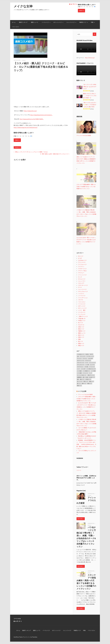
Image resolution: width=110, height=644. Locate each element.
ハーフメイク (82, 296)
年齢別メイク (84, 22)
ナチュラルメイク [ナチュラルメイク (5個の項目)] (81, 365)
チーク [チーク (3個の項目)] (87, 363)
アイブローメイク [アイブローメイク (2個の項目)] (90, 356)
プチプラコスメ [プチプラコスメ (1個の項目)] (80, 367)
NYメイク (81, 256)
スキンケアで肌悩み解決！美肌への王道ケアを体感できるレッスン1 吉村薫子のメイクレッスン (86, 399)
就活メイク (81, 329)
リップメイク (82, 314)
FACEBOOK (80, 458)
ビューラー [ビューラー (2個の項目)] (92, 365)
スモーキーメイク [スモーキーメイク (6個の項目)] (81, 363)
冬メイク (81, 323)
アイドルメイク (82, 264)
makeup (24, 60)
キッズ (80, 277)
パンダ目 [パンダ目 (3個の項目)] (87, 365)
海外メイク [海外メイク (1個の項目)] (86, 381)
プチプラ (81, 300)
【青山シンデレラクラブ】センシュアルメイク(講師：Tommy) (31, 152)
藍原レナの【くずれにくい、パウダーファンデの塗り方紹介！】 (90, 96)
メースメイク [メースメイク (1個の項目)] (85, 373)
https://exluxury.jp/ (90, 58)
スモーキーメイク (83, 285)
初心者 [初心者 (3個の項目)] (87, 377)
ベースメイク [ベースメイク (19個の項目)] (92, 367)
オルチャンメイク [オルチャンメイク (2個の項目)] (81, 360)
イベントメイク (82, 275)
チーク (80, 287)
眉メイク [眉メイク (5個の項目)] (79, 384)
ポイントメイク (58, 22)
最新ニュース (35, 22)
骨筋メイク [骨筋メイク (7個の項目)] (79, 386)
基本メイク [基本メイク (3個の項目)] (82, 379)
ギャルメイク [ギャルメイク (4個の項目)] (88, 360)
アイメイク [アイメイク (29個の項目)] (79, 358)
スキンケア (81, 283)
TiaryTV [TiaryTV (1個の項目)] (91, 354)
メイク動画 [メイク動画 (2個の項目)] (79, 371)
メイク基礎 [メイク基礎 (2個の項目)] (79, 373)
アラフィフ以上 (82, 271)
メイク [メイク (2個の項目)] (78, 369)
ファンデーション (83, 298)
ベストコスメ (16, 27)
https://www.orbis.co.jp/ (30, 111)
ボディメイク (82, 306)
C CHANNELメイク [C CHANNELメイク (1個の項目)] (81, 354)
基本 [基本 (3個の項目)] (78, 379)
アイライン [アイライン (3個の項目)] (85, 358)
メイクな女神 (23, 6)
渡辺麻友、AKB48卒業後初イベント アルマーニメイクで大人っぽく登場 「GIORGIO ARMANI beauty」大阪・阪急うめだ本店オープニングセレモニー (86, 444)
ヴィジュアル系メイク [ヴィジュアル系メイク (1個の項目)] (82, 375)
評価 (79, 7)
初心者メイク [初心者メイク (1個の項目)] (92, 377)
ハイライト (81, 294)
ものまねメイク (82, 260)
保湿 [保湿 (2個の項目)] (84, 377)
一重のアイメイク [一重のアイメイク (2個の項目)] (91, 375)
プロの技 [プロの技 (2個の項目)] (86, 367)
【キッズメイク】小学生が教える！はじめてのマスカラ (90, 87)
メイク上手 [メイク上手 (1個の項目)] (83, 369)
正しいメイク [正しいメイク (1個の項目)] (80, 381)
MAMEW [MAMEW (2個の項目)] (87, 354)
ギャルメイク (82, 279)
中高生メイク (82, 321)
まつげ (80, 258)
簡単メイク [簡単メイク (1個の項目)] (84, 384)
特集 (93, 22)
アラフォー (81, 273)
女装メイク (81, 327)
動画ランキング (23, 22)
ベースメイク (46, 22)
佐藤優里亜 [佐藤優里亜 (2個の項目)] (79, 377)
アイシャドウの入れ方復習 (85, 394)
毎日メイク (81, 335)
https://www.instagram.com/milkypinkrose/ (26, 128)
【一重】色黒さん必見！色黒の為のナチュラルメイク (54, 154)
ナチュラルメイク (83, 291)
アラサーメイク (82, 269)
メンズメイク (82, 312)
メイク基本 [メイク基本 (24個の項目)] (93, 371)
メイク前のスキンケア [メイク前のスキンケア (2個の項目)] (91, 369)
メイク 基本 (82, 310)
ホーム (14, 22)
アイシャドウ (82, 262)
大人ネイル (81, 325)
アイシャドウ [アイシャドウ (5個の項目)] (83, 356)
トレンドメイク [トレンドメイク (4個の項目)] (92, 363)
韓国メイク (81, 343)
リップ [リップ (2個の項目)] (91, 373)
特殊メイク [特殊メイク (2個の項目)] (91, 381)
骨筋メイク (81, 345)
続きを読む (80, 519)
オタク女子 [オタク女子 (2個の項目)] (91, 358)
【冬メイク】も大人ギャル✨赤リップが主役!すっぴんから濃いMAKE (90, 105)
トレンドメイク (71, 22)
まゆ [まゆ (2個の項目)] (78, 356)
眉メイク (81, 341)
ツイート (79, 470)
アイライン (81, 267)
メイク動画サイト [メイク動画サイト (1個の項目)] (86, 371)
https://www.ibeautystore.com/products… (41, 115)
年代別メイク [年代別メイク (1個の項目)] (88, 379)
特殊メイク (81, 337)
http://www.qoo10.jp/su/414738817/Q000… (32, 119)
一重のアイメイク (83, 316)
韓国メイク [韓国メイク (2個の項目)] (90, 384)
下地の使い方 (17, 147)
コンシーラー (82, 281)
